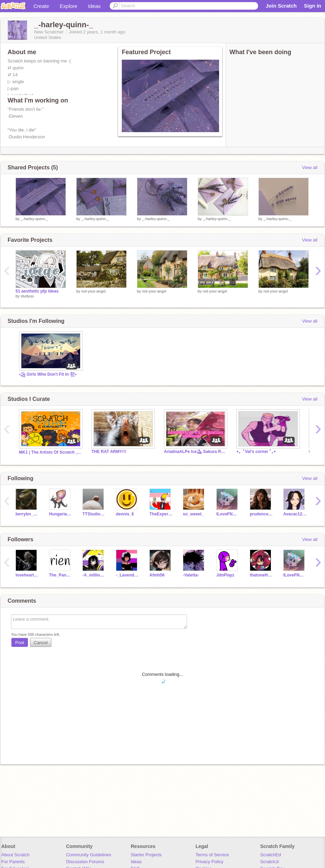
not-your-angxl (93, 291)
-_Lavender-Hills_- (127, 575)
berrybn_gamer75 (27, 514)
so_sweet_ (193, 514)
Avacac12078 (295, 514)
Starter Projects (146, 855)
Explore (68, 6)
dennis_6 (125, 514)
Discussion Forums (85, 862)
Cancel (41, 643)
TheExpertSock (161, 514)
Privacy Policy (210, 862)
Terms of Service (212, 855)
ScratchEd (270, 855)
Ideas (94, 6)
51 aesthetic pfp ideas (37, 291)
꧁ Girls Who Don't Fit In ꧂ (48, 374)
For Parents (13, 862)
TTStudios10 (94, 514)
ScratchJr (270, 862)
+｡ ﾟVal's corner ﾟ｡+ (256, 452)
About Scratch (16, 855)
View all (310, 167)
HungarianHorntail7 (61, 514)
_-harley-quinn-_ (35, 219)
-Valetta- (191, 575)
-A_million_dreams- (94, 575)
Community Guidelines (88, 855)
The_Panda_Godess (61, 575)
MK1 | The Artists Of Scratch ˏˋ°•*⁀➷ (50, 452)
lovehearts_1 (27, 575)
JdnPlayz (225, 575)
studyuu (27, 296)
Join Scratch (281, 6)
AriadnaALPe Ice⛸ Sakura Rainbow (195, 452)
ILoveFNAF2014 (228, 514)
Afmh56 (157, 575)
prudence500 (261, 514)
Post (20, 643)
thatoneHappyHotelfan (261, 575)
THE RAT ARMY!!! (109, 452)
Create (41, 6)
